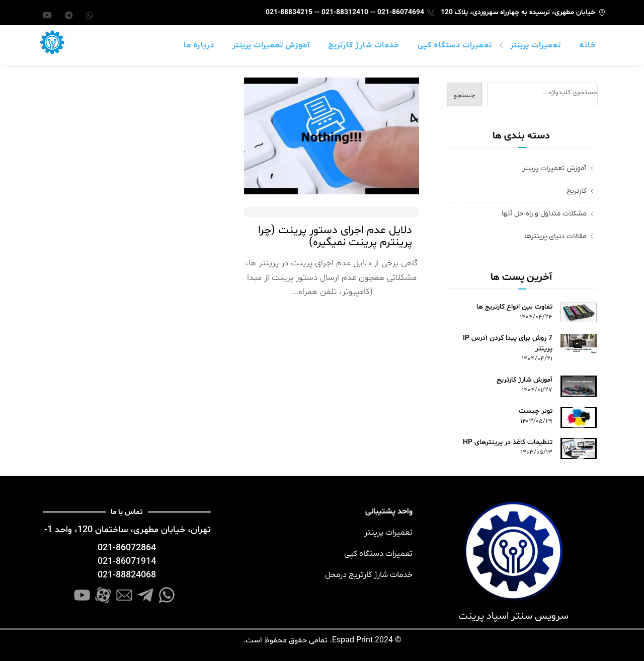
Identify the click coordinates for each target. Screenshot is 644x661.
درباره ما (199, 45)
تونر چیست (536, 411)
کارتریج (576, 191)
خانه (588, 45)
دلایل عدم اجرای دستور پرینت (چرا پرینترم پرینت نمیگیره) (335, 237)
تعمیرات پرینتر (536, 45)
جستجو (464, 95)
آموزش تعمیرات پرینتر (271, 45)
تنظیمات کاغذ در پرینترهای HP (508, 442)
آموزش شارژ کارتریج (525, 380)
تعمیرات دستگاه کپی (455, 45)
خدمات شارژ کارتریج (364, 45)
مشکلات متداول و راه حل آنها (544, 214)
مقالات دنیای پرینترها (555, 236)
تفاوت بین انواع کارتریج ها (514, 307)
